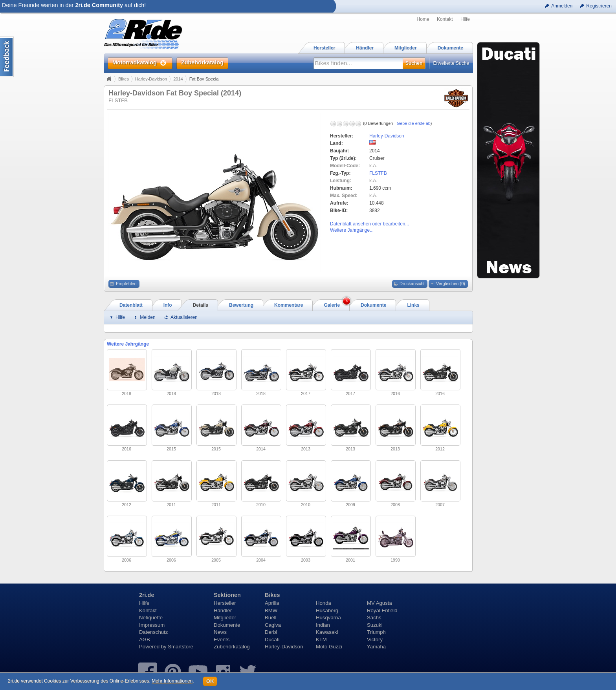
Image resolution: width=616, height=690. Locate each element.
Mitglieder (225, 618)
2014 (178, 79)
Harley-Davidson (151, 79)
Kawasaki (327, 632)
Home (423, 19)
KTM (321, 640)
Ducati (272, 640)
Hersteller (225, 603)
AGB (145, 640)
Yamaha (376, 647)
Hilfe (465, 19)
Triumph (376, 632)
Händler (223, 610)
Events (222, 640)
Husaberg (327, 610)
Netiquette (151, 618)
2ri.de (147, 595)
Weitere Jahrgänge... (352, 230)
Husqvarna (328, 618)
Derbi (271, 632)
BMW (271, 610)
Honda (324, 603)
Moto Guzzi (329, 647)
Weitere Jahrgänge (128, 344)
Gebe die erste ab (414, 123)
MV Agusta (379, 603)
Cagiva (273, 625)
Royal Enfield (382, 610)
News (220, 632)
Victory (375, 640)
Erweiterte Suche (451, 63)
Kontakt (445, 19)
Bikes (124, 79)
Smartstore (181, 647)
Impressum (152, 625)
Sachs (374, 618)
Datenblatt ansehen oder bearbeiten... (369, 224)
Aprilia (272, 603)
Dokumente (227, 625)
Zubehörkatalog (232, 647)
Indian (323, 625)
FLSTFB (378, 173)
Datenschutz (153, 632)
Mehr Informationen (172, 681)
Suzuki (375, 625)
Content (7, 57)
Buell (270, 618)
